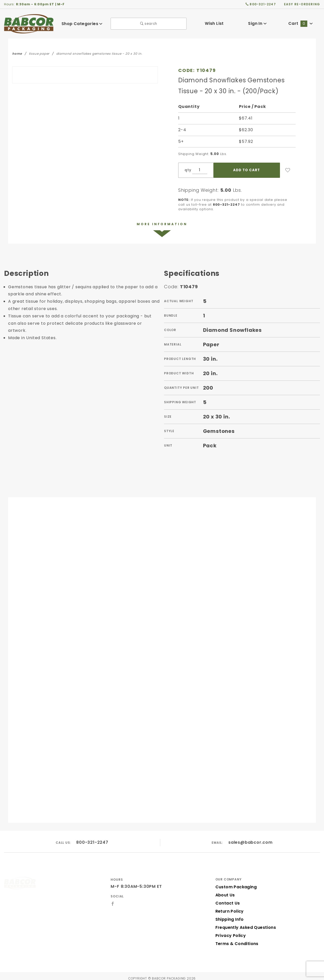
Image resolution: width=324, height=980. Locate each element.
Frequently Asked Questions (244, 923)
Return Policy (229, 907)
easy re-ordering (302, 4)
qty (187, 170)
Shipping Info (229, 915)
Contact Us (227, 899)
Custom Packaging (234, 882)
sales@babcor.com (251, 838)
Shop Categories (82, 24)
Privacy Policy (230, 931)
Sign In (257, 23)
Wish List (214, 23)
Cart (300, 23)
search (149, 24)
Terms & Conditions (235, 939)
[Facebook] (113, 899)
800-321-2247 (93, 838)
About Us (225, 890)
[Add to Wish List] (288, 170)
